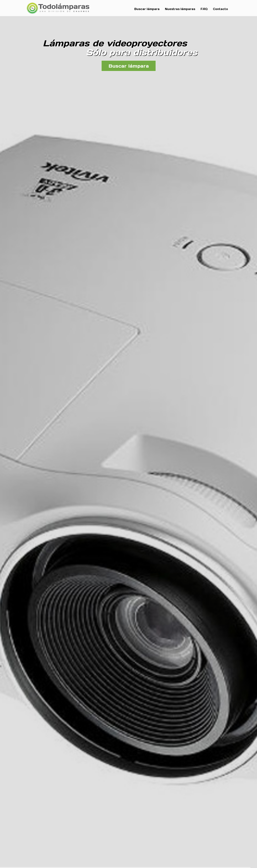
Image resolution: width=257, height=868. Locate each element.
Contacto (220, 9)
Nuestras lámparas (180, 9)
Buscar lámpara (147, 9)
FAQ (204, 9)
